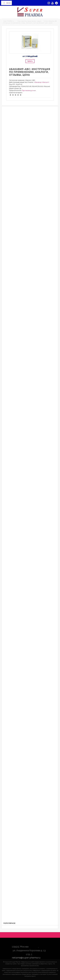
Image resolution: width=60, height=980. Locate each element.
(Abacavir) (45, 82)
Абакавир (38, 82)
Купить (30, 61)
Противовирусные (29, 90)
